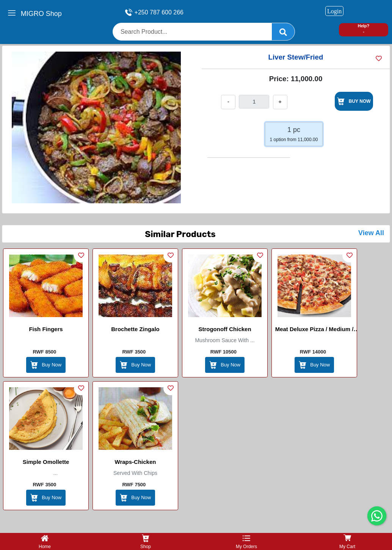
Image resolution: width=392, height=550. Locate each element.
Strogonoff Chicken (225, 329)
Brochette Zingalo (135, 329)
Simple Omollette (46, 462)
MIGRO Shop (41, 14)
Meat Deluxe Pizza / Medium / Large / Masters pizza (314, 330)
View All (371, 233)
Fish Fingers (46, 329)
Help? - (364, 29)
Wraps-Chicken (136, 462)
